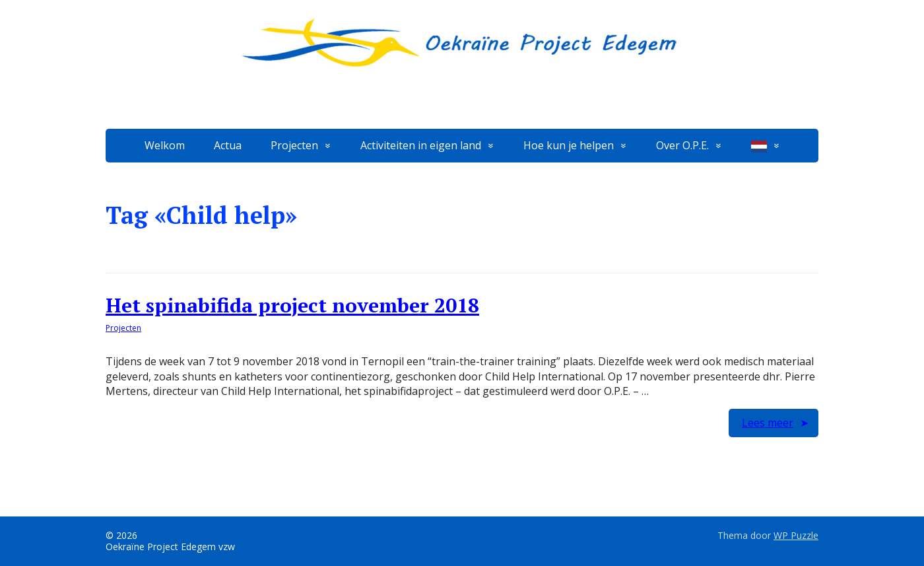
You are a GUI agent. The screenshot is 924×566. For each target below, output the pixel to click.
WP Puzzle (796, 535)
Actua (228, 145)
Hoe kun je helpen (569, 145)
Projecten (294, 145)
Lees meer (768, 423)
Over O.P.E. (682, 145)
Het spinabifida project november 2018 (292, 305)
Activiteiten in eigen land (421, 145)
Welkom (165, 145)
